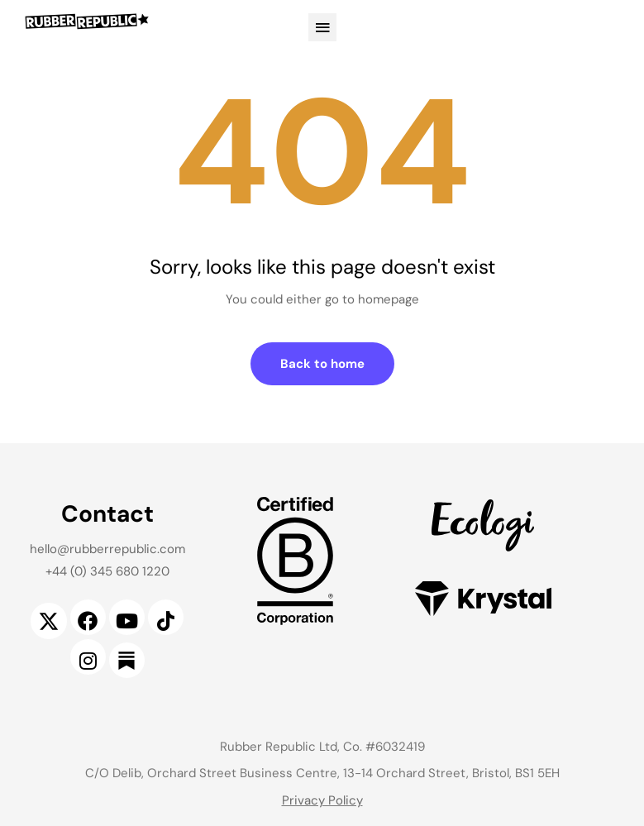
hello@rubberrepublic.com (107, 549)
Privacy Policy (322, 800)
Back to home (322, 364)
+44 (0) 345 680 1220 (107, 571)
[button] (322, 27)
